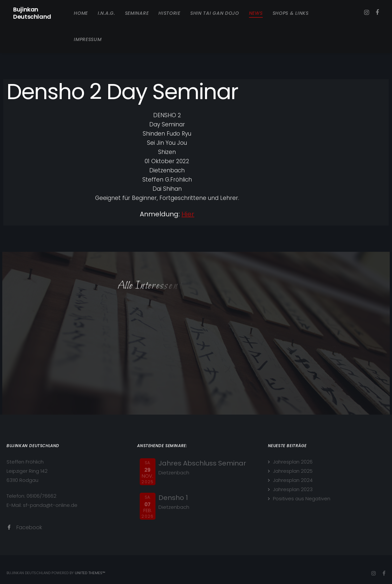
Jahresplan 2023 (293, 489)
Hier (188, 214)
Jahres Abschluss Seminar (202, 463)
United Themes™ (90, 573)
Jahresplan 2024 (293, 480)
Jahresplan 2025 (293, 471)
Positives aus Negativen (302, 498)
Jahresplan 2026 (293, 462)
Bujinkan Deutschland (32, 13)
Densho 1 (173, 498)
